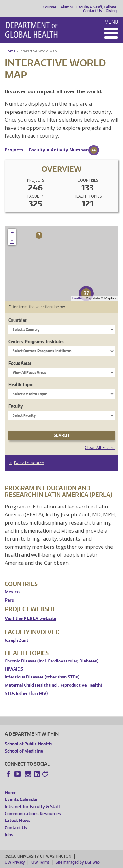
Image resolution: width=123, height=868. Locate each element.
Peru (9, 600)
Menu (111, 22)
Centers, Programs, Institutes (36, 341)
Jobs (9, 835)
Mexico (12, 592)
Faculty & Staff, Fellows (97, 7)
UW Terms (40, 862)
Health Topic (21, 385)
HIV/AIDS (14, 669)
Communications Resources (33, 813)
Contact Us (92, 11)
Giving (111, 11)
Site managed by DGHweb (78, 862)
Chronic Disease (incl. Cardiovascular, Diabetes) (51, 661)
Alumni (67, 7)
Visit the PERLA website (31, 618)
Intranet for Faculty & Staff (32, 807)
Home (10, 51)
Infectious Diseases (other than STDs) (42, 677)
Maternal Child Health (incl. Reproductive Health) (53, 685)
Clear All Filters (100, 447)
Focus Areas (20, 363)
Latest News (18, 820)
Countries (18, 320)
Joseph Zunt (17, 640)
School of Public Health (28, 744)
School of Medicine (24, 751)
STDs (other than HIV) (26, 693)
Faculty (16, 406)
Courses (50, 7)
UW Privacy (15, 862)
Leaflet (78, 298)
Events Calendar (21, 799)
